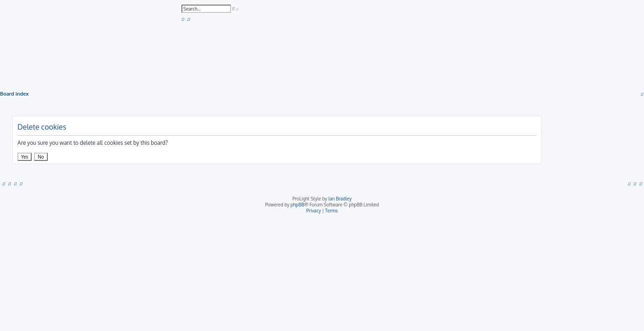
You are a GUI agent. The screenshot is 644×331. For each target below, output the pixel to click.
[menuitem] (183, 19)
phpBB (298, 205)
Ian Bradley (340, 199)
